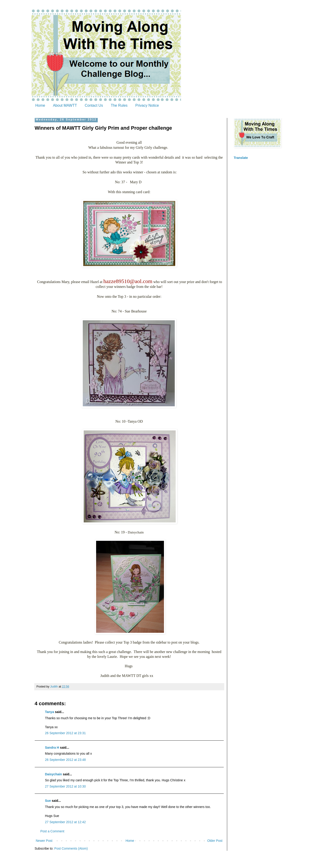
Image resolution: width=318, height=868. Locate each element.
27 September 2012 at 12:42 (65, 822)
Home (40, 105)
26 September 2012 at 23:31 (65, 733)
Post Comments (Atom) (71, 848)
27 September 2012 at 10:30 (65, 786)
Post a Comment (52, 831)
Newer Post (44, 841)
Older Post (215, 841)
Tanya (50, 712)
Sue (48, 801)
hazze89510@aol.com (128, 281)
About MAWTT (65, 105)
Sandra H (52, 748)
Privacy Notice (147, 105)
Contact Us (94, 105)
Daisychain (54, 774)
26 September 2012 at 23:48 (65, 760)
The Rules (119, 105)
